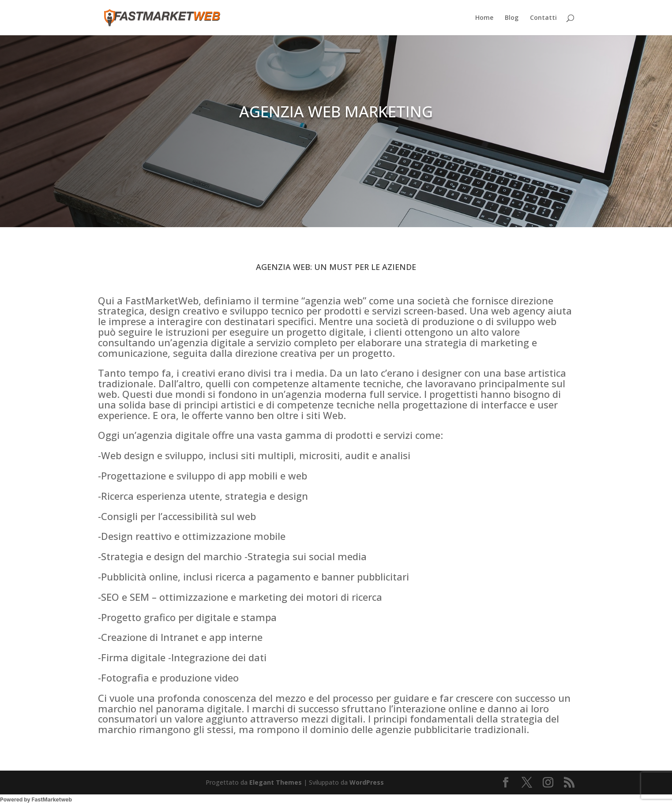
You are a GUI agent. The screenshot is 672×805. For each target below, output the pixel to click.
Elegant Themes (276, 782)
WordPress (367, 782)
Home (484, 18)
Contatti (543, 18)
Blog (512, 18)
